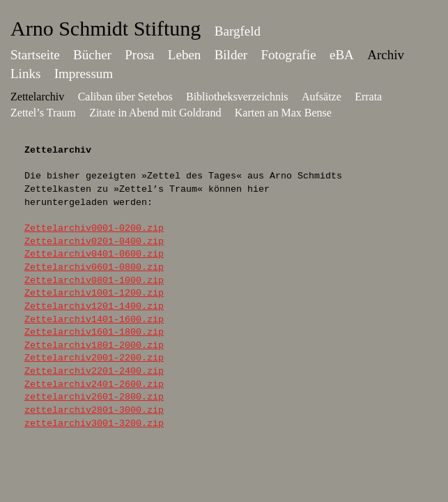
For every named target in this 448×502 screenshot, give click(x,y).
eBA (342, 55)
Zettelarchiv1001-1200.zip (94, 293)
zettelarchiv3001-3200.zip (94, 424)
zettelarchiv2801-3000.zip (94, 410)
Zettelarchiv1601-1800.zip (94, 332)
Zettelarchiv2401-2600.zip (94, 385)
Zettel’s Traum (43, 113)
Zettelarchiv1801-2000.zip (94, 345)
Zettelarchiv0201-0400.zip (94, 242)
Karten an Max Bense (283, 113)
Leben (184, 55)
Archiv (386, 55)
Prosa (139, 55)
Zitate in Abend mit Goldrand (155, 113)
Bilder (231, 55)
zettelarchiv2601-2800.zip (94, 397)
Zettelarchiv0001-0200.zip (94, 228)
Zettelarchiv (37, 97)
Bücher (92, 55)
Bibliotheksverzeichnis (237, 97)
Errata (368, 97)
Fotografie (289, 55)
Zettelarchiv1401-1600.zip (94, 320)
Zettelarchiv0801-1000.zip (94, 281)
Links (25, 74)
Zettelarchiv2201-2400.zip (94, 371)
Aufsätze (322, 97)
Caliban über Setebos (125, 97)
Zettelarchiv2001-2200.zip (94, 358)
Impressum (84, 74)
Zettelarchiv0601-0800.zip (94, 267)
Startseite (35, 55)
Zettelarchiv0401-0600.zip (94, 254)
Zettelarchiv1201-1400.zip (94, 306)
